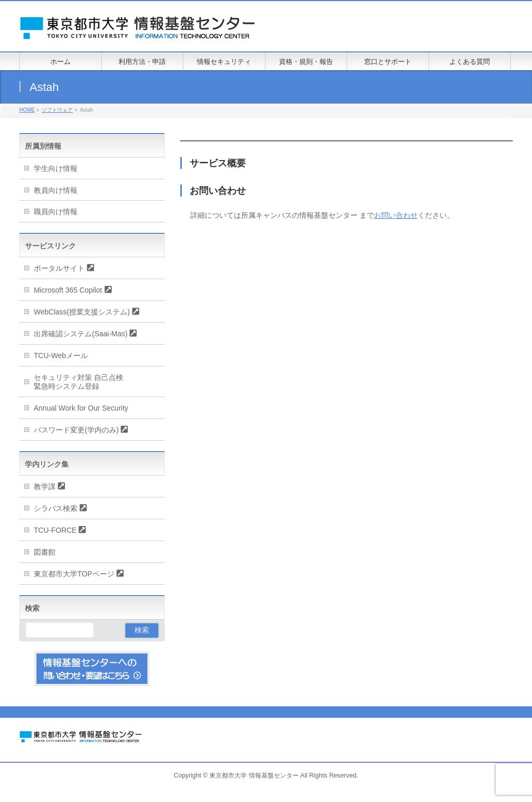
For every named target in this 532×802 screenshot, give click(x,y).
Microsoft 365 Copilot (68, 290)
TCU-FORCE (55, 530)
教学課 (45, 487)
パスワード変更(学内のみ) (76, 430)
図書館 (45, 552)
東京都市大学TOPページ (74, 574)
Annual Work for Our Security (81, 408)
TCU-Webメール (61, 356)
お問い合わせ (396, 215)
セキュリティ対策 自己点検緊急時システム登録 (78, 382)
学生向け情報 (56, 168)
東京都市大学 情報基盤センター (254, 775)
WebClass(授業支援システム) (82, 312)
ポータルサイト (59, 268)
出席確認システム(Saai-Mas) (81, 334)
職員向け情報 (56, 212)
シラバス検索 (56, 508)
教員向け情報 (56, 190)
